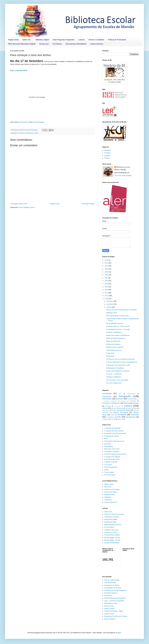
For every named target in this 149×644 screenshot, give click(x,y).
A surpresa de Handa (111, 436)
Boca (106, 439)
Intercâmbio (118, 406)
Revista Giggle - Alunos (112, 538)
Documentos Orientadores (76, 44)
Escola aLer (44, 44)
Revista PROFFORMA (112, 543)
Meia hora (108, 487)
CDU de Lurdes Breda (112, 580)
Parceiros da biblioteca (114, 332)
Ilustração (136, 403)
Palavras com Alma (111, 532)
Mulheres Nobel (110, 495)
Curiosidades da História (113, 588)
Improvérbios (109, 446)
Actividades (107, 393)
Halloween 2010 (112, 313)
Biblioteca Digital (42, 40)
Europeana (108, 596)
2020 (107, 269)
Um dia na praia (110, 475)
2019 (107, 272)
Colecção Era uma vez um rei (114, 441)
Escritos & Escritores (113, 344)
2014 (107, 287)
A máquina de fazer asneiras (114, 431)
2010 (107, 299)
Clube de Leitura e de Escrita (114, 514)
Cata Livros (108, 512)
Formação (133, 401)
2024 (107, 260)
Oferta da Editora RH (113, 341)
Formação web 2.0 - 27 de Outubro (118, 326)
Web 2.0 (120, 419)
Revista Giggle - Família (112, 540)
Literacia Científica (131, 408)
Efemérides (107, 399)
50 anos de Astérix (110, 492)
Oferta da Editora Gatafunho (116, 338)
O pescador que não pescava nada (118, 365)
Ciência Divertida (110, 583)
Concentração (131, 394)
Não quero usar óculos (112, 449)
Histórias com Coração (112, 489)
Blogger (118, 633)
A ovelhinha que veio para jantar (115, 433)
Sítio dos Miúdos (110, 619)
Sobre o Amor (109, 484)
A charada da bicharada (112, 428)
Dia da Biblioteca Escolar (115, 323)
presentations (24, 122)
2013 (107, 290)
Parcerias (135, 415)
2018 (107, 275)
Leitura (36, 133)
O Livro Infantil (109, 527)
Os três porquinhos (111, 467)
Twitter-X (107, 158)
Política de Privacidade (117, 40)
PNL (119, 417)
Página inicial (13, 40)
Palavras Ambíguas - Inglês (113, 611)
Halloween (108, 497)
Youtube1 (107, 153)
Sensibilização (131, 417)
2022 (107, 263)
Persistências (110, 417)
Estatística (131, 399)
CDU (120, 394)
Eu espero (108, 444)
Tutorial (113, 419)
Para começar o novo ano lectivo (117, 380)
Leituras (81, 40)
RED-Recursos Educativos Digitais (22, 44)
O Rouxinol (108, 500)
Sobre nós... (27, 40)
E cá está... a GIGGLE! (114, 374)
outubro (109, 307)
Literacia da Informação (110, 410)
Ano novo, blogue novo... (115, 383)
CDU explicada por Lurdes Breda (117, 316)
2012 (107, 293)
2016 (107, 281)
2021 (107, 266)
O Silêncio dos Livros (111, 530)
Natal (112, 415)
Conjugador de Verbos (112, 585)
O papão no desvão (111, 462)
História (126, 403)
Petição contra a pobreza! (115, 347)
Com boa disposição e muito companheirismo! (122, 362)
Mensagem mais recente (19, 204)
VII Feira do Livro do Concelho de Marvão (120, 359)
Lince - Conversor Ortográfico (114, 601)
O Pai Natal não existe (112, 459)
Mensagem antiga (88, 204)
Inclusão (108, 406)
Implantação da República (115, 368)
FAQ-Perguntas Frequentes (64, 40)
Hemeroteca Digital (111, 519)
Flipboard (123, 401)
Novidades (122, 415)
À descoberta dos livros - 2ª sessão (118, 329)
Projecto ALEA (109, 614)
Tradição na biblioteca (114, 377)
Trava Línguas (109, 472)
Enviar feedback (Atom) (27, 207)
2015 (107, 284)
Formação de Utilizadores (25, 133)
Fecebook (108, 150)
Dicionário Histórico (111, 593)
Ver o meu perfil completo (123, 176)
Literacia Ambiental (117, 408)
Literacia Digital (125, 410)
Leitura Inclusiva (97, 44)
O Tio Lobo (108, 465)
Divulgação (125, 396)
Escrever (119, 399)
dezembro (110, 301)
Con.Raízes (57, 44)
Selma (106, 470)
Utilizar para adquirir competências (118, 335)
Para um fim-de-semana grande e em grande (121, 310)
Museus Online (109, 609)
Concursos (107, 396)
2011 (107, 296)
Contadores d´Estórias (112, 517)
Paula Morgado (39, 122)
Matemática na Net (111, 603)
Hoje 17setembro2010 (19, 70)
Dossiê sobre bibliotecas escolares (118, 371)
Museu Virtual (109, 606)
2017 (107, 278)
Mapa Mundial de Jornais (113, 525)
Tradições (105, 419)
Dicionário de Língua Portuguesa (115, 590)
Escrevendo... (111, 356)
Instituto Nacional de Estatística (115, 598)
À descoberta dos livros (114, 350)
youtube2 (107, 156)
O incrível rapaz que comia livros (115, 454)
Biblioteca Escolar (123, 167)
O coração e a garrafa (112, 452)
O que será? (110, 353)
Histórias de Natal (110, 522)
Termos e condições (96, 40)
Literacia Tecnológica (120, 412)
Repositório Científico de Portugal (116, 616)
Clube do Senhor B (111, 502)
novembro (110, 304)
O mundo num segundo (112, 457)
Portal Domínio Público (112, 535)
